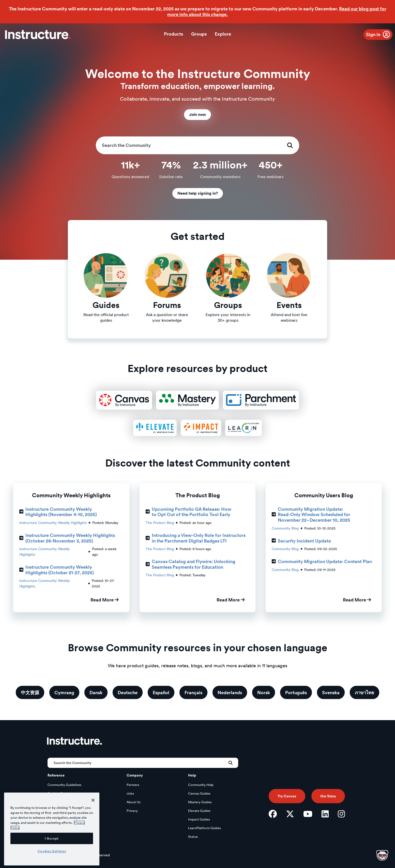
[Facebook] (273, 814)
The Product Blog (160, 523)
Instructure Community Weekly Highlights (53, 523)
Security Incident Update (301, 541)
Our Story (328, 796)
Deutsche (128, 693)
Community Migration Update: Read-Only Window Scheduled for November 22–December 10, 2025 (311, 515)
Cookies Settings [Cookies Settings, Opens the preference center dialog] (52, 851)
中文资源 (30, 693)
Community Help (201, 785)
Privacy (132, 811)
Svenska (331, 693)
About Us (134, 802)
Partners (133, 785)
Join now (197, 114)
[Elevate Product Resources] (155, 428)
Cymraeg (64, 693)
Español (161, 693)
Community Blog (285, 528)
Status (193, 837)
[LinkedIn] (325, 814)
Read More (105, 600)
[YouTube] (308, 814)
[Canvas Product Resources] (124, 400)
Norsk (264, 693)
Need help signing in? (198, 193)
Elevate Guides (199, 811)
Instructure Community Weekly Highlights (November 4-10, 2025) (58, 512)
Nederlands (230, 693)
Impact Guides (199, 819)
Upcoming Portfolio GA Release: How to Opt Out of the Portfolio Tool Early (188, 512)
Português (296, 693)
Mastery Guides (200, 802)
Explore (223, 34)
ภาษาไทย (364, 693)
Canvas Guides (199, 793)
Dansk (96, 693)
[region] (52, 829)
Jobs (130, 793)
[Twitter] (290, 814)
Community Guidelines (64, 785)
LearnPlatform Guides (204, 828)
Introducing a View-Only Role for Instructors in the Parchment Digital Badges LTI (196, 538)
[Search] (197, 145)
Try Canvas (287, 796)
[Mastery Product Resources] (187, 400)
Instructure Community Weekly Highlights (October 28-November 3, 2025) (67, 538)
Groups (199, 34)
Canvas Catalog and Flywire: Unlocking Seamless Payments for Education (191, 564)
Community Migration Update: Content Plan (322, 561)
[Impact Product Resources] (201, 428)
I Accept (52, 838)
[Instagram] (341, 814)
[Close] (93, 800)
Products (173, 34)
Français (193, 693)
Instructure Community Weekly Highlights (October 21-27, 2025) (57, 570)
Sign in (373, 34)
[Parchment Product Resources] (261, 400)
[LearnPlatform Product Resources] (243, 428)
